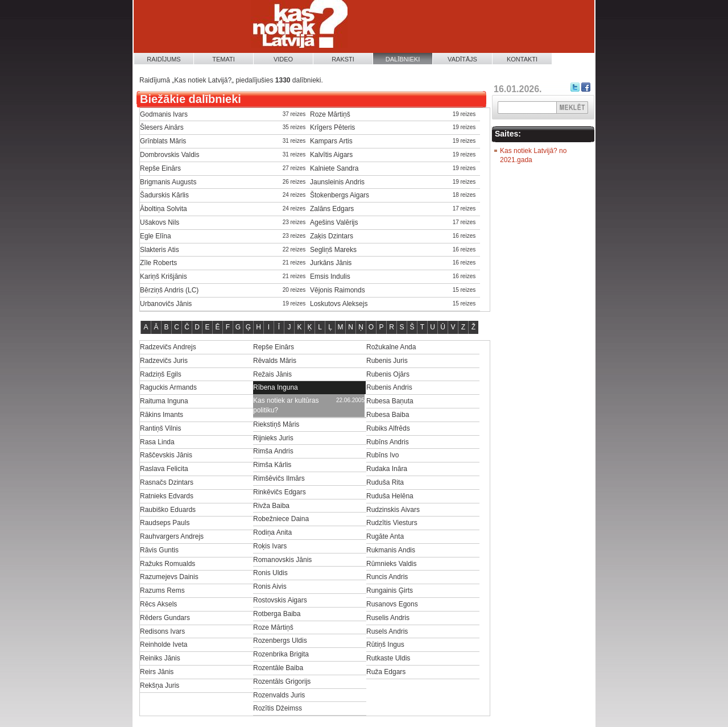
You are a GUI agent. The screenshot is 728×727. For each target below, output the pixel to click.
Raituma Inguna (164, 401)
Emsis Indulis (330, 276)
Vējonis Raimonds (338, 290)
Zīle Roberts (158, 263)
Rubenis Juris (387, 361)
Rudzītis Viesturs (392, 523)
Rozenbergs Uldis (280, 641)
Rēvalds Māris (275, 361)
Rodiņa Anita (272, 532)
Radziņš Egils (161, 374)
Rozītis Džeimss (278, 708)
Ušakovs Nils (160, 222)
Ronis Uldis (270, 573)
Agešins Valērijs (334, 222)
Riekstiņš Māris (276, 424)
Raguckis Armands (168, 387)
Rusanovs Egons (392, 604)
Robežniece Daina (281, 519)
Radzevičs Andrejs (168, 347)
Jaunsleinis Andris (337, 182)
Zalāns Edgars (332, 209)
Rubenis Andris (389, 387)
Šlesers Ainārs (162, 127)
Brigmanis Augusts (168, 182)
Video (283, 59)
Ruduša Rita (385, 482)
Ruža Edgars (386, 672)
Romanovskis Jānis (282, 560)
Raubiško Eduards (168, 510)
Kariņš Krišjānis (164, 276)
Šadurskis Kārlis (164, 195)
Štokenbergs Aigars (340, 195)
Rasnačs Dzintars (167, 482)
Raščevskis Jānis (166, 455)
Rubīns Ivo (382, 455)
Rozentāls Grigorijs (282, 681)
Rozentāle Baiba (278, 668)
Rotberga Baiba (277, 614)
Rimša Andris (273, 451)
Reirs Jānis (157, 672)
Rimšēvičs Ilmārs (279, 478)
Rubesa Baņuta (390, 401)
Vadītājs (462, 59)
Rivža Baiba (271, 506)
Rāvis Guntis (159, 550)
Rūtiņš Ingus (385, 645)
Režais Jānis (272, 374)
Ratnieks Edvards (167, 496)
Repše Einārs (160, 168)
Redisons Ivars (162, 631)
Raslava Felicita (164, 469)
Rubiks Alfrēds (388, 428)
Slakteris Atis (160, 250)
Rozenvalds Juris (279, 695)
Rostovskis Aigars (280, 600)
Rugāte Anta (385, 536)
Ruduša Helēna (390, 496)
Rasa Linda (157, 442)
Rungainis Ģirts (390, 590)
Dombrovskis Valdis (169, 155)
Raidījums (164, 59)
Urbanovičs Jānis (166, 304)
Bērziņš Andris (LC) (169, 290)
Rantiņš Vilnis (160, 428)
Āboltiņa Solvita (164, 209)
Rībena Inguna (276, 387)
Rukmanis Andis (391, 550)
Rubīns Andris (388, 442)
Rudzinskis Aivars (393, 510)
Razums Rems (162, 590)
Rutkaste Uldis (388, 658)
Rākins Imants (162, 415)
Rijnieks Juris (273, 438)
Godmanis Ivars (164, 114)
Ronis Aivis (270, 586)
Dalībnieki (403, 59)
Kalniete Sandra (334, 168)
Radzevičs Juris (164, 361)
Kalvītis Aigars (331, 155)
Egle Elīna (156, 236)
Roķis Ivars (270, 546)
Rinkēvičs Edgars (280, 492)
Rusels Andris (387, 631)
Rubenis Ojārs (388, 374)
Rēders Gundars (165, 618)
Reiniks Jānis (160, 658)
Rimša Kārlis (272, 465)
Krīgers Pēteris (332, 127)
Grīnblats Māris (163, 141)
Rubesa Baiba (388, 415)
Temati (224, 59)
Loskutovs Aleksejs (339, 304)
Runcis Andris (387, 577)
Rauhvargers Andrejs (172, 536)
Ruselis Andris (388, 618)
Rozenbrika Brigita (281, 654)
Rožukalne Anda (391, 347)
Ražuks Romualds (167, 564)
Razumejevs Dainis (169, 577)
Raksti (343, 59)
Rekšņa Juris (160, 685)
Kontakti (522, 59)
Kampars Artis (331, 141)
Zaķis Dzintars (332, 236)
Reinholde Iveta (164, 645)
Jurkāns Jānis (331, 263)
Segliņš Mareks (333, 250)
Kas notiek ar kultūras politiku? (286, 405)
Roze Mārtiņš (330, 114)
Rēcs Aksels (158, 604)
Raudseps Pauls (165, 523)
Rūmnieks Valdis (391, 564)
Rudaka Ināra (387, 469)
